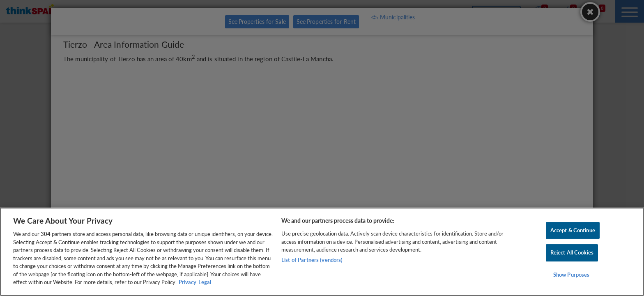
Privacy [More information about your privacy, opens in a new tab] (187, 282)
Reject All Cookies (572, 252)
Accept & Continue (573, 230)
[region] (322, 252)
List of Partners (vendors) (312, 260)
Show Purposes (572, 275)
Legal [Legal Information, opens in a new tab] (205, 282)
